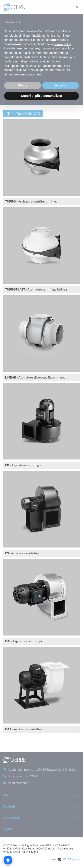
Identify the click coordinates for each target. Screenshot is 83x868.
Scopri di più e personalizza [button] (41, 96)
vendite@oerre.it (19, 768)
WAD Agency (71, 844)
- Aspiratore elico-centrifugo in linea (35, 377)
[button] (77, 7)
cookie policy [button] (63, 44)
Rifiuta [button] (23, 85)
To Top (41, 858)
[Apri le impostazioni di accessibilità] (8, 860)
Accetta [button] (61, 85)
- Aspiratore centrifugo (23, 465)
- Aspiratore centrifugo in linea (31, 201)
